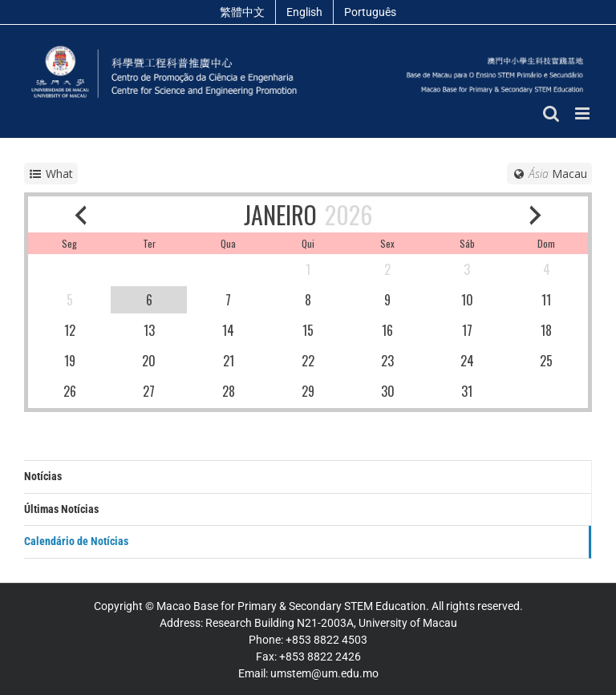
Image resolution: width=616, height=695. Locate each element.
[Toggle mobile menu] (584, 113)
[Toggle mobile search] (551, 113)
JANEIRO (280, 214)
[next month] (535, 214)
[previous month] (81, 214)
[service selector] (51, 174)
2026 (349, 214)
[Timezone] (549, 174)
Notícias (43, 476)
